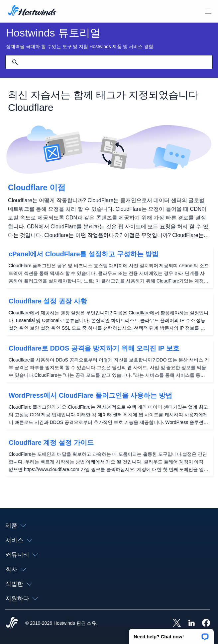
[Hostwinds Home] (12, 623)
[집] (32, 11)
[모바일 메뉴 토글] (208, 11)
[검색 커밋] (15, 62)
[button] (171, 634)
